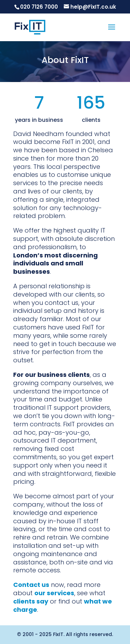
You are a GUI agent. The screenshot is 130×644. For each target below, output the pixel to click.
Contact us (31, 585)
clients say (31, 601)
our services (54, 593)
